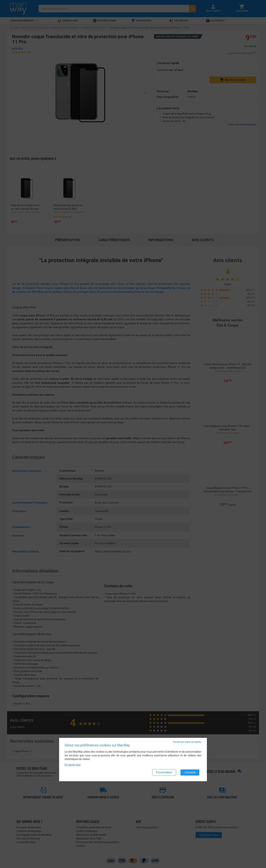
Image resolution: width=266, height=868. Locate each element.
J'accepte (190, 772)
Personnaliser (164, 772)
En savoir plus (73, 765)
